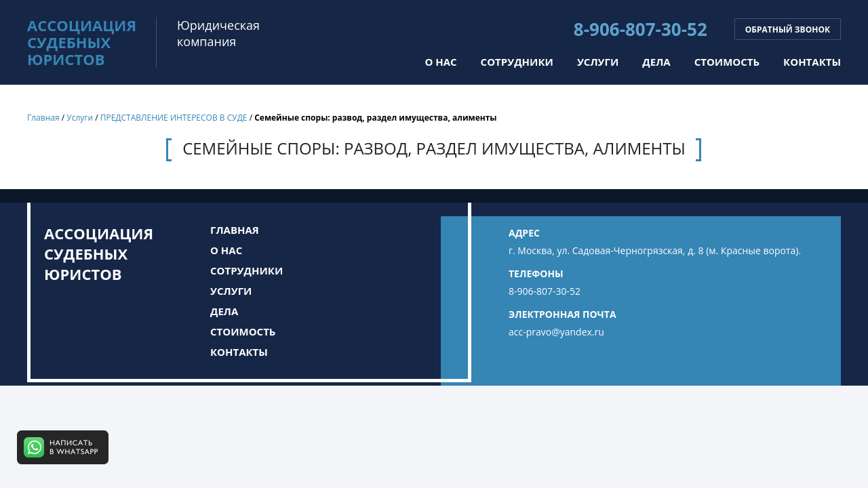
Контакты (812, 62)
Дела (656, 62)
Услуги (598, 62)
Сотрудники (517, 62)
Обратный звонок (788, 29)
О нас (440, 62)
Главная (43, 118)
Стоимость (727, 62)
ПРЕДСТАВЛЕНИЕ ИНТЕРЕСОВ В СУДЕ (174, 118)
